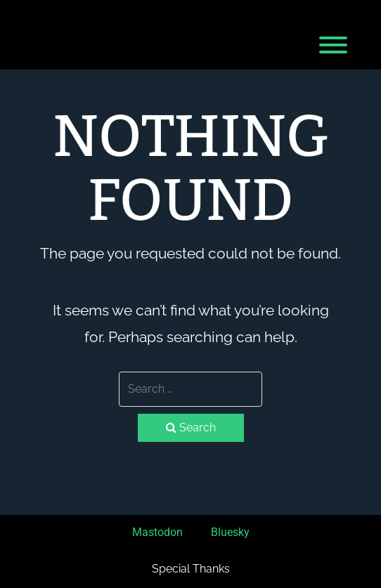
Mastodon (157, 532)
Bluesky (230, 532)
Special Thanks (191, 569)
